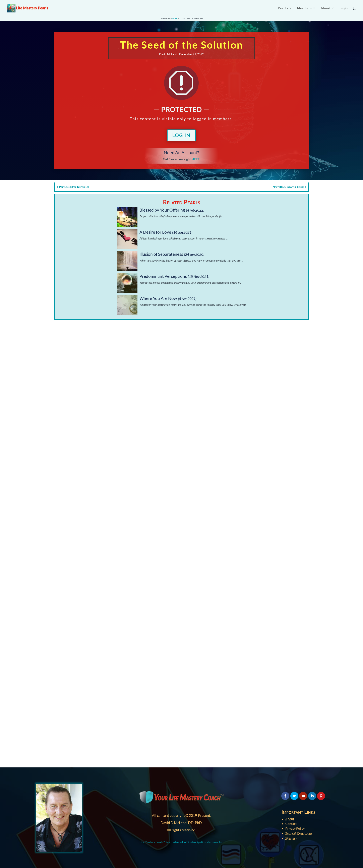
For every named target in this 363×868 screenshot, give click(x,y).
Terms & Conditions (299, 833)
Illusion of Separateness (161, 254)
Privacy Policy (295, 828)
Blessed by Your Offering (162, 210)
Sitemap (291, 838)
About (290, 819)
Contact (291, 824)
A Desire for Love (155, 232)
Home (175, 18)
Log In (181, 135)
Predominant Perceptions (163, 276)
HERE (195, 159)
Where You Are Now (158, 298)
